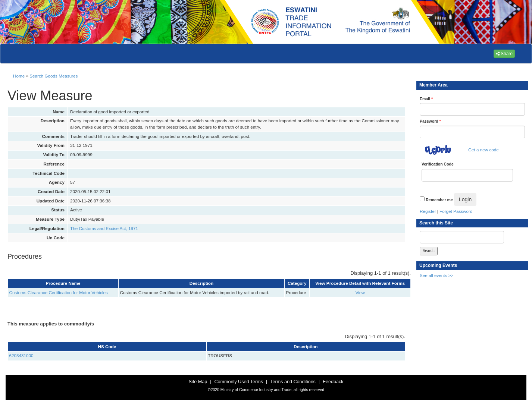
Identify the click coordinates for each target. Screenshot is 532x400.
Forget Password (456, 211)
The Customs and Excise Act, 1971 (104, 228)
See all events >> (436, 275)
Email (426, 99)
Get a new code (484, 150)
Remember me (439, 200)
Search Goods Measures (54, 76)
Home (19, 76)
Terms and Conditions (293, 382)
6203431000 (21, 355)
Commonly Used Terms (238, 382)
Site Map (198, 382)
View (360, 292)
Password (430, 121)
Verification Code (438, 164)
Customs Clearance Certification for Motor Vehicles (59, 292)
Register (428, 211)
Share (504, 54)
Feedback (333, 382)
